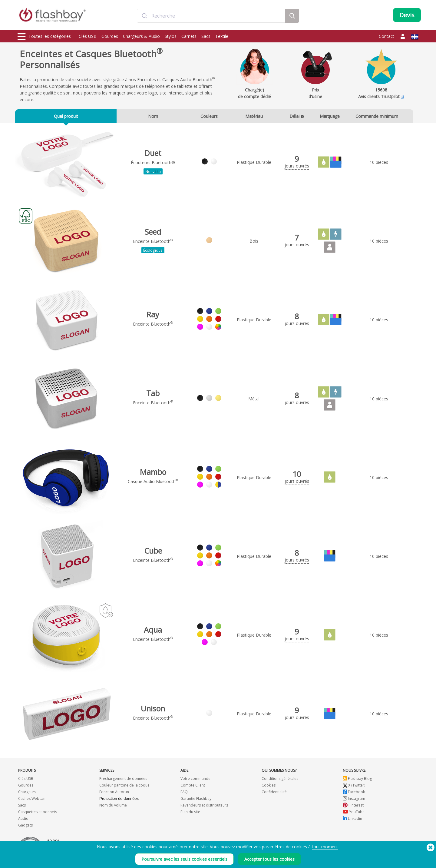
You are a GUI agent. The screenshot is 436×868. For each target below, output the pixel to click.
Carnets (189, 36)
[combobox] (211, 16)
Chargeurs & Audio (141, 36)
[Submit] (144, 16)
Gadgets (25, 828)
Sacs (206, 36)
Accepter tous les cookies (269, 859)
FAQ (184, 795)
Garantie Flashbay (196, 801)
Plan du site (190, 815)
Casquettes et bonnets (38, 815)
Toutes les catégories (44, 37)
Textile (222, 36)
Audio (23, 821)
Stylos (171, 36)
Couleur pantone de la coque (124, 788)
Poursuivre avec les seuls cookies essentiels (184, 859)
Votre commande (195, 781)
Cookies (269, 788)
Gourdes (110, 36)
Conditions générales (280, 781)
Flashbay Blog (357, 781)
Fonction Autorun (114, 795)
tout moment (325, 847)
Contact (386, 36)
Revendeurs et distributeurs (204, 808)
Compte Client (193, 788)
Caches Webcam (32, 801)
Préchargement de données (123, 781)
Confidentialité (274, 795)
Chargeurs (27, 795)
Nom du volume (113, 808)
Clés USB (88, 36)
